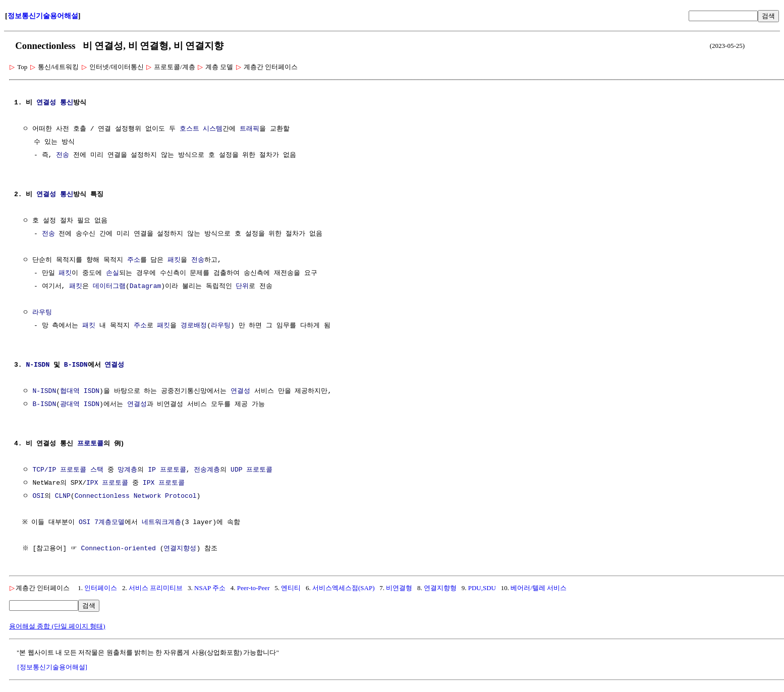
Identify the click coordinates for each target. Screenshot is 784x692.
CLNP (63, 496)
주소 (134, 260)
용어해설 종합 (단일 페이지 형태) (57, 626)
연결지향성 (181, 549)
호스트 (189, 129)
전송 (63, 155)
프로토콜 (90, 444)
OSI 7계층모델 (104, 523)
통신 (67, 103)
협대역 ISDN (80, 391)
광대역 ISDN (80, 405)
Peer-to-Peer (254, 588)
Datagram (145, 286)
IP (152, 470)
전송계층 (207, 470)
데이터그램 (109, 286)
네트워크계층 (163, 523)
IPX (92, 483)
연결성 (46, 103)
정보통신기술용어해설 (43, 16)
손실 (113, 273)
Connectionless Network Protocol (136, 496)
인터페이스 (101, 588)
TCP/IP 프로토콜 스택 (68, 470)
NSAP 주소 (210, 588)
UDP (236, 470)
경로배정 (194, 326)
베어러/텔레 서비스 (539, 588)
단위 (242, 286)
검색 (768, 16)
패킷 (174, 260)
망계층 (127, 470)
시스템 (213, 129)
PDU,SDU (482, 588)
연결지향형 (440, 588)
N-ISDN (38, 365)
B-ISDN (76, 365)
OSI (38, 496)
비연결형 (399, 588)
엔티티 (291, 588)
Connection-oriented (120, 549)
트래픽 (249, 129)
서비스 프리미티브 (156, 588)
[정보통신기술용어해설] (52, 667)
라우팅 (42, 313)
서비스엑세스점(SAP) (344, 588)
